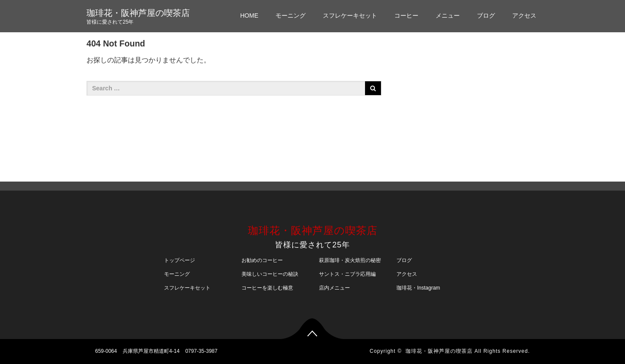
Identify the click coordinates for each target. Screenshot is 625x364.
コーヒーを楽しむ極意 (267, 288)
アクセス (524, 15)
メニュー (448, 15)
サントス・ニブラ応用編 (347, 274)
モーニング (291, 15)
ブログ (486, 15)
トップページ (179, 260)
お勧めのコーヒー (262, 260)
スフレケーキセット (350, 15)
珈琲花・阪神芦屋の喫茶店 (138, 13)
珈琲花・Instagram (418, 288)
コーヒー (406, 15)
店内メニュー (334, 288)
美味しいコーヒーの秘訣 (270, 274)
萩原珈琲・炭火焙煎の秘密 (350, 260)
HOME (249, 15)
